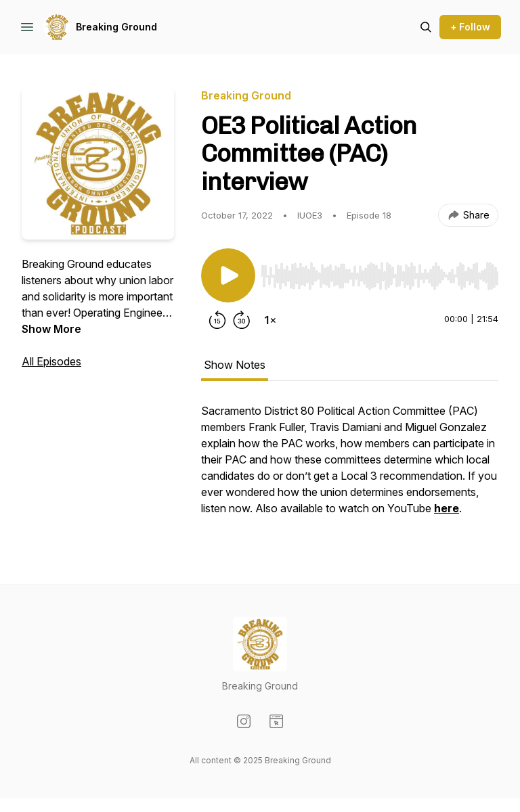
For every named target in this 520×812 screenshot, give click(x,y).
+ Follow (470, 27)
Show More (51, 329)
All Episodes (51, 361)
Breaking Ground (116, 27)
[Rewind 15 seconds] (217, 320)
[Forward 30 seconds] (242, 320)
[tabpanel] (350, 466)
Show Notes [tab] (235, 365)
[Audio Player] (380, 272)
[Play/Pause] (228, 275)
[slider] (380, 276)
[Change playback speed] (270, 320)
